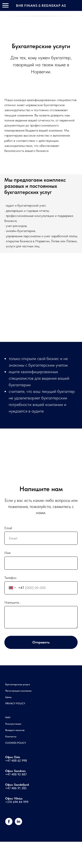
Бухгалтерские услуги (18, 684)
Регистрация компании (18, 691)
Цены (8, 697)
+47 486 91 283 (16, 788)
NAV (8, 717)
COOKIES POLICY (16, 743)
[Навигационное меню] (5, 5)
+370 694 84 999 (17, 802)
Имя (7, 553)
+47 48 (10, 761)
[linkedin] (18, 824)
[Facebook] (9, 824)
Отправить (41, 642)
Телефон (10, 578)
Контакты (11, 736)
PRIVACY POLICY (15, 703)
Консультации (13, 724)
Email (8, 528)
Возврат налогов (15, 730)
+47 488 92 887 (16, 774)
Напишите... (13, 602)
